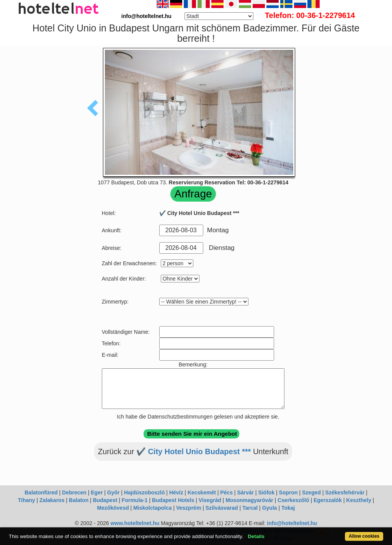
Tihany (27, 500)
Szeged (311, 492)
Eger (97, 492)
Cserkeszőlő (293, 500)
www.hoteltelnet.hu (135, 523)
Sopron (288, 492)
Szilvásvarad (222, 508)
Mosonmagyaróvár (249, 500)
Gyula (270, 508)
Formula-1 (135, 500)
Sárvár (245, 492)
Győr (114, 492)
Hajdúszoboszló (145, 492)
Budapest (105, 500)
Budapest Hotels (173, 500)
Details (256, 536)
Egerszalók (328, 500)
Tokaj (288, 508)
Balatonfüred (41, 492)
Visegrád (210, 500)
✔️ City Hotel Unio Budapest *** (194, 451)
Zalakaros (52, 500)
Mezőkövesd (113, 508)
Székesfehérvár (345, 492)
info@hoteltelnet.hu (292, 523)
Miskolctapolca (152, 508)
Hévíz (176, 492)
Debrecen (74, 492)
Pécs (226, 492)
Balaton (79, 500)
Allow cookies (364, 536)
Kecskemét (202, 492)
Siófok (266, 492)
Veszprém (189, 508)
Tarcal (250, 508)
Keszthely (359, 500)
